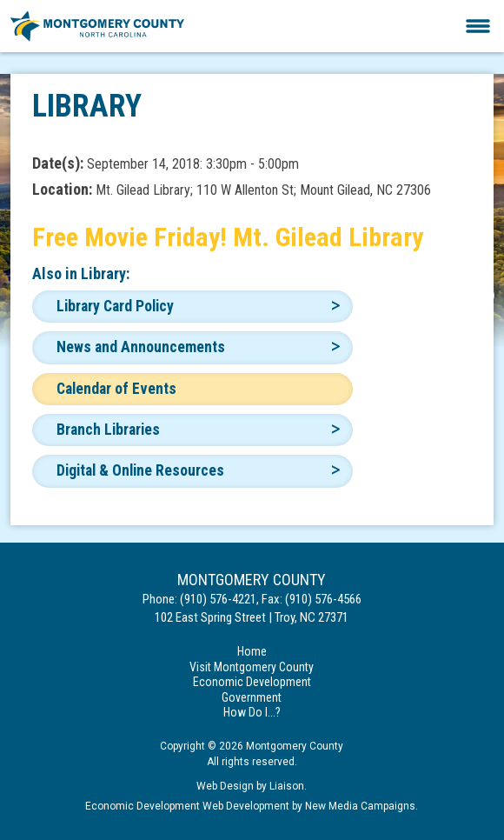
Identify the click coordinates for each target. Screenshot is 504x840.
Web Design (225, 786)
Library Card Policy (115, 306)
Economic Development (252, 682)
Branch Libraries (108, 430)
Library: (105, 273)
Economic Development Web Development (187, 806)
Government (252, 697)
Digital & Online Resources (140, 470)
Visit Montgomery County (252, 667)
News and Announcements (141, 347)
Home (252, 651)
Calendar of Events (116, 389)
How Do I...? (252, 712)
